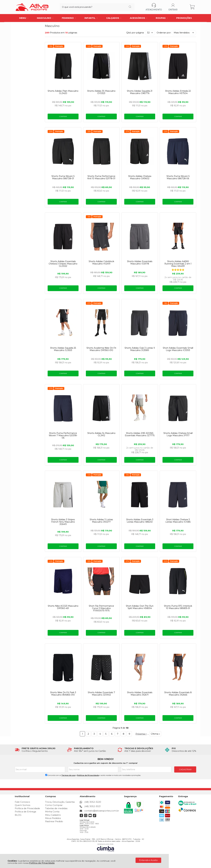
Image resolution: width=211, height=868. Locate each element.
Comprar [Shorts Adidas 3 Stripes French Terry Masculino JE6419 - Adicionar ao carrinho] (63, 546)
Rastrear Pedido (54, 822)
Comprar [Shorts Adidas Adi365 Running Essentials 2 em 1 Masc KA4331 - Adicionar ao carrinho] (178, 288)
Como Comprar (54, 805)
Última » (155, 734)
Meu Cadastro (53, 815)
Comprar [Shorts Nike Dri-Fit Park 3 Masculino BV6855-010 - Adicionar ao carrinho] (63, 718)
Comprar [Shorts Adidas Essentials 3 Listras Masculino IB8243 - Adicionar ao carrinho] (140, 546)
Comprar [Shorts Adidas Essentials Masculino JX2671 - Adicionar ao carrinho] (140, 718)
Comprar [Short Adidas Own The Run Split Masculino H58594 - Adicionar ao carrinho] (140, 633)
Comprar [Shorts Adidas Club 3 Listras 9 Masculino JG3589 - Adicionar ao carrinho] (140, 373)
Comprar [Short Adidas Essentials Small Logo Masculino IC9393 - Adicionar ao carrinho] (178, 373)
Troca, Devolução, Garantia (60, 802)
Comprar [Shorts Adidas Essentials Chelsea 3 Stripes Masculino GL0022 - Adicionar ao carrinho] (63, 288)
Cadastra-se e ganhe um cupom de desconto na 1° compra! (105, 763)
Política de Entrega (25, 812)
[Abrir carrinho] (192, 7)
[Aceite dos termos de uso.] (46, 775)
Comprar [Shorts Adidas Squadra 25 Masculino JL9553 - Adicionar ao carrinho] (63, 373)
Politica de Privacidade (88, 775)
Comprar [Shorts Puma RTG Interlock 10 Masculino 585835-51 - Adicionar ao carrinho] (178, 633)
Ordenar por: (164, 33)
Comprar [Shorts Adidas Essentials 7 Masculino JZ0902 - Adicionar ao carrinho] (101, 718)
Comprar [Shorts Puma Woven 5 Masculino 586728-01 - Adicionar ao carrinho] (63, 202)
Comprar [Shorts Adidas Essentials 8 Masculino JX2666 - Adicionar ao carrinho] (178, 718)
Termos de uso (68, 775)
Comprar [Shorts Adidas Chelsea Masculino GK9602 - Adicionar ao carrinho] (140, 202)
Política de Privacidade (42, 863)
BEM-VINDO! (106, 759)
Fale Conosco (22, 802)
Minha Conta (52, 812)
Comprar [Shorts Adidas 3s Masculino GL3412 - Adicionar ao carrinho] (101, 460)
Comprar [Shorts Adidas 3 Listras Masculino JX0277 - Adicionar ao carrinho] (101, 546)
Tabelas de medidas (56, 808)
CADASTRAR (185, 769)
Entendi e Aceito (148, 860)
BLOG (18, 815)
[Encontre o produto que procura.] (124, 7)
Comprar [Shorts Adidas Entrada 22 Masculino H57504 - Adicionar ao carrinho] (178, 116)
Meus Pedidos (53, 818)
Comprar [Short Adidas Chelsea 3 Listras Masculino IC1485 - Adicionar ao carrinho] (178, 546)
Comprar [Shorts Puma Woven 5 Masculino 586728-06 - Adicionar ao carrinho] (178, 202)
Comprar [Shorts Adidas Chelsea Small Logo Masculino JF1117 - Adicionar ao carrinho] (178, 460)
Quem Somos (22, 805)
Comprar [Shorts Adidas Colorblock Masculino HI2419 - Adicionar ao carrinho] (101, 288)
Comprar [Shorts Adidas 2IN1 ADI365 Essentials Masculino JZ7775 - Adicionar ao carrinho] (140, 460)
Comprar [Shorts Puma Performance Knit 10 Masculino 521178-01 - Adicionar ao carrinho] (101, 202)
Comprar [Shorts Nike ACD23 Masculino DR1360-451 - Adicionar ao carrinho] (63, 633)
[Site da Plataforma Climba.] (105, 848)
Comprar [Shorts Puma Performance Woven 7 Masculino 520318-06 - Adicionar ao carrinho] (63, 460)
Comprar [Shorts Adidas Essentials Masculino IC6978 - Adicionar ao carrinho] (140, 288)
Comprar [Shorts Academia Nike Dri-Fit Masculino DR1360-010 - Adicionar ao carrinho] (101, 373)
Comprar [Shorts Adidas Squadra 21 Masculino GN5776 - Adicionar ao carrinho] (140, 116)
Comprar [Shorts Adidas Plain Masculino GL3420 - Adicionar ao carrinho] (63, 116)
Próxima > (141, 734)
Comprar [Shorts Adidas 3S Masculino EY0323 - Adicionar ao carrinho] (101, 116)
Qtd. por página (135, 33)
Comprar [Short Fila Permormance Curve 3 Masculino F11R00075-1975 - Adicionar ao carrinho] (101, 633)
